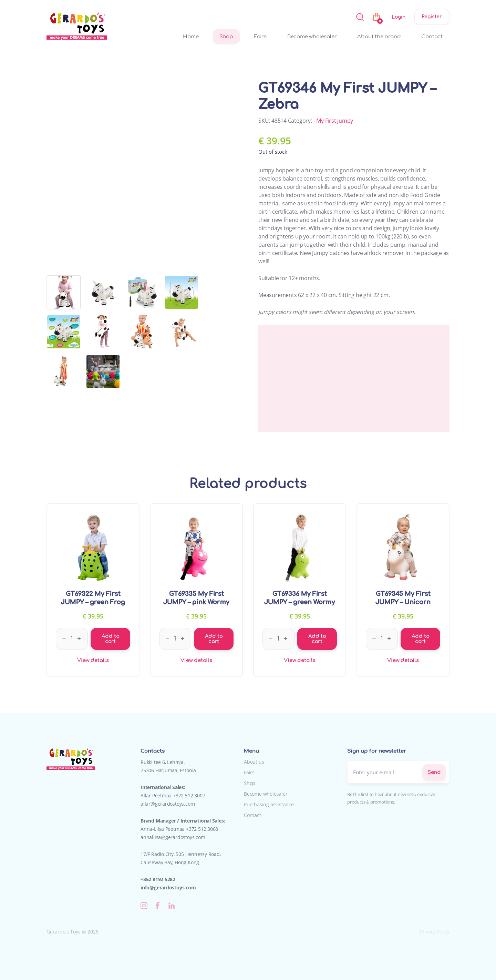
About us (254, 762)
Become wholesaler (312, 37)
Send (434, 772)
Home (191, 37)
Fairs (260, 37)
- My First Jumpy (333, 121)
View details (93, 660)
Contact (432, 37)
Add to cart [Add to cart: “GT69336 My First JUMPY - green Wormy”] (317, 639)
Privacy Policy (435, 932)
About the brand (379, 37)
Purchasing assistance (269, 804)
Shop (226, 37)
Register (432, 17)
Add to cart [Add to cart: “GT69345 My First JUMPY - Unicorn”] (421, 639)
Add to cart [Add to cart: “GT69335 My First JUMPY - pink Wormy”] (214, 639)
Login (399, 17)
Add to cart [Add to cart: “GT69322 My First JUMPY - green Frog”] (111, 639)
